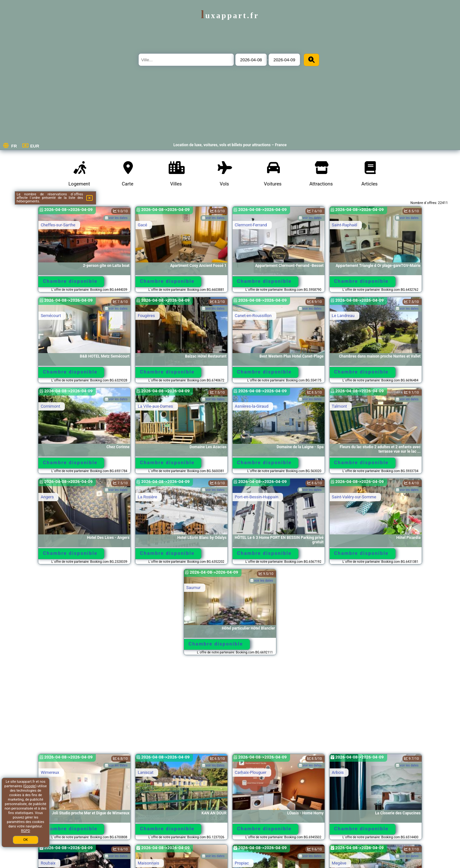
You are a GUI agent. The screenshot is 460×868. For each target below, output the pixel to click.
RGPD (26, 831)
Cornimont (50, 406)
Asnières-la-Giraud (252, 406)
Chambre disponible (70, 281)
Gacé (142, 225)
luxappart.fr (230, 15)
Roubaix (48, 863)
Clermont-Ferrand (251, 225)
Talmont (340, 406)
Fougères (146, 316)
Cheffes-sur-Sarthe (58, 225)
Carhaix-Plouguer (251, 772)
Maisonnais (148, 863)
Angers (47, 497)
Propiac (242, 863)
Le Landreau (343, 316)
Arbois (338, 772)
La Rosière (147, 497)
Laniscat (146, 772)
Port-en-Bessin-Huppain (257, 497)
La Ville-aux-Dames (155, 406)
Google (30, 786)
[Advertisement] (230, 707)
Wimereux (50, 772)
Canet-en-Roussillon (253, 316)
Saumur (193, 588)
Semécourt (51, 316)
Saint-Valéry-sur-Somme (354, 497)
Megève (339, 863)
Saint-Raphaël (345, 225)
